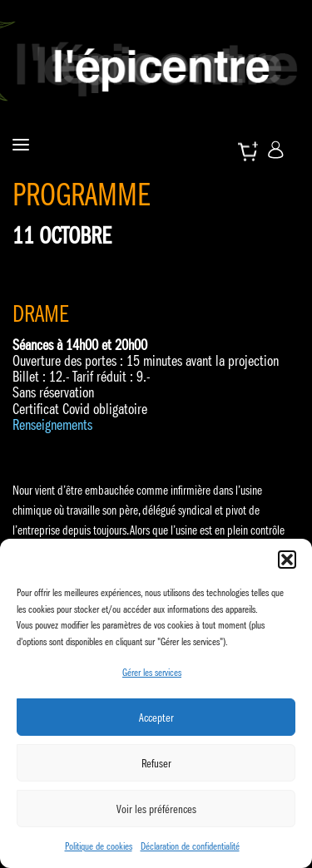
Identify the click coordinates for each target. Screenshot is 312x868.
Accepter (156, 718)
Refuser (156, 763)
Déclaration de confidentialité (190, 846)
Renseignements (52, 425)
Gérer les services (152, 672)
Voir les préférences (156, 809)
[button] (287, 560)
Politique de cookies (99, 846)
